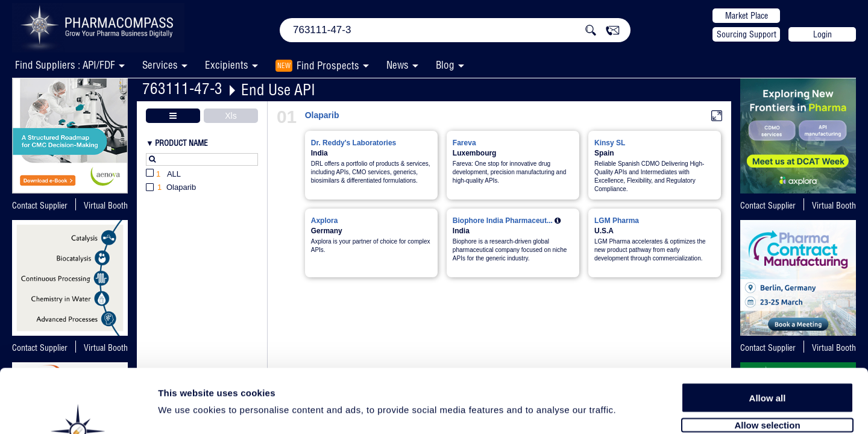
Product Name (181, 143)
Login (822, 34)
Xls (231, 116)
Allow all (768, 333)
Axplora (325, 221)
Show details (633, 411)
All (163, 175)
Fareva (464, 143)
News (398, 65)
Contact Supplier (40, 206)
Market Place (747, 16)
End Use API (278, 90)
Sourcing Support (747, 34)
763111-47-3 (182, 88)
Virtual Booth (106, 206)
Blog (445, 65)
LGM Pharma (617, 221)
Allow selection (767, 360)
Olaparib (322, 115)
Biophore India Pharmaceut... (503, 221)
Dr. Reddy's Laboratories (354, 143)
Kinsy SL (610, 143)
